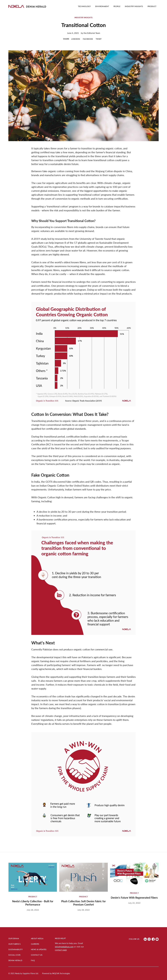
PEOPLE (117, 6)
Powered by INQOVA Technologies (56, 973)
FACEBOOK (88, 39)
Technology (84, 6)
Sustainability (15, 949)
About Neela (37, 939)
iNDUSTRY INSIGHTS (134, 6)
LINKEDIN (76, 39)
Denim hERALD (15, 960)
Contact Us (37, 955)
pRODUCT (152, 6)
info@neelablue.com (64, 947)
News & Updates (39, 949)
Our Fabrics (14, 944)
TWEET (99, 39)
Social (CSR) (14, 955)
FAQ (33, 960)
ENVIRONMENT (102, 6)
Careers (35, 944)
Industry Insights (84, 18)
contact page (61, 950)
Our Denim (14, 939)
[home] (16, 6)
